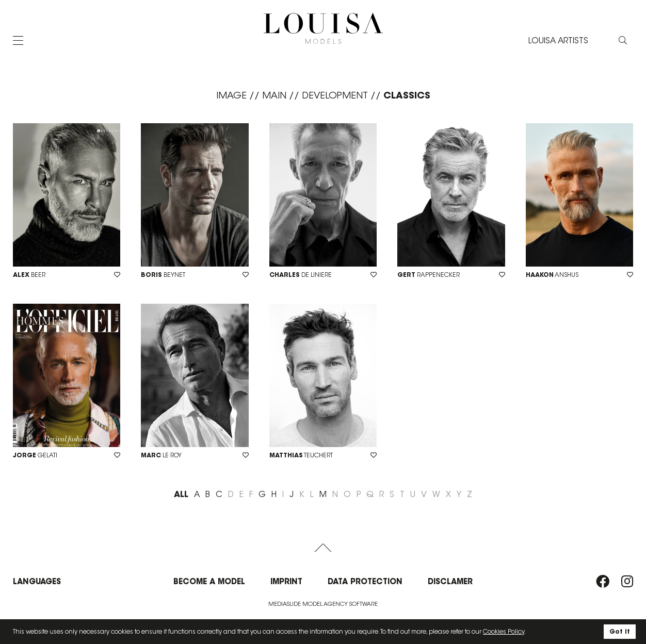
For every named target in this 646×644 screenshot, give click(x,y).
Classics (407, 95)
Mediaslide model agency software (323, 604)
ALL (181, 494)
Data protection (365, 581)
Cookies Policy (504, 631)
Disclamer (450, 581)
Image (231, 95)
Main (274, 95)
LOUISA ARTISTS (558, 40)
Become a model (209, 581)
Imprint (286, 581)
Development (335, 95)
